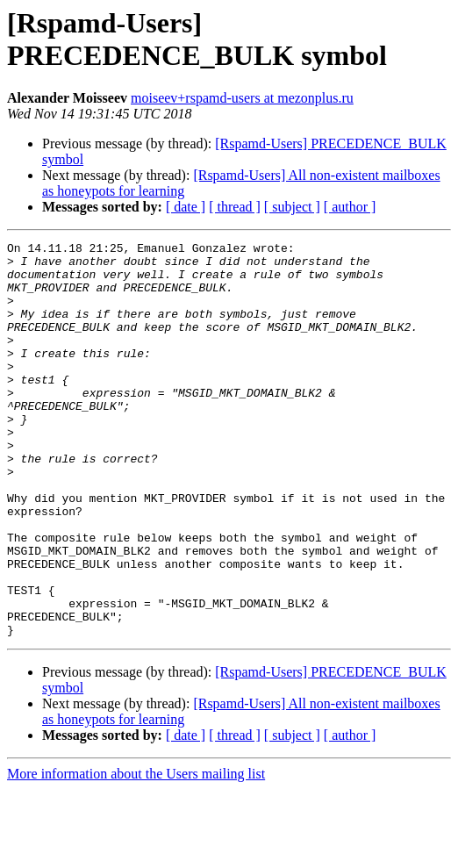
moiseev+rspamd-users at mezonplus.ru (242, 98)
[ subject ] (292, 207)
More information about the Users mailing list (136, 853)
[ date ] (186, 207)
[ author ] (350, 207)
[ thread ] (235, 207)
